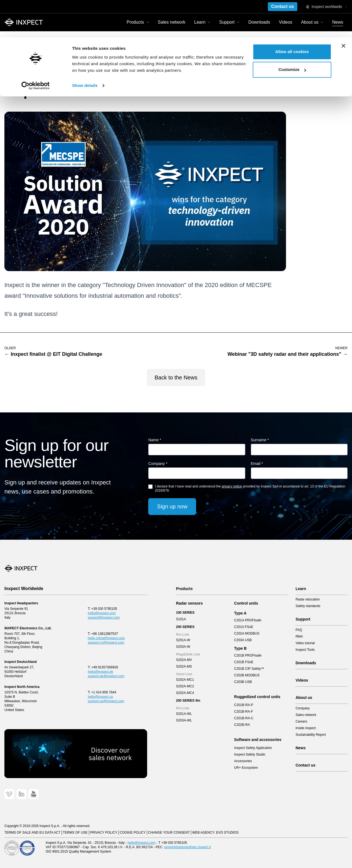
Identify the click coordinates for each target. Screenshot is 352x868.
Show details (85, 48)
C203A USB (243, 640)
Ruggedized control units (257, 697)
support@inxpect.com (104, 618)
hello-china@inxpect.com (106, 638)
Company (303, 708)
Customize (292, 33)
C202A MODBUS (247, 633)
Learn (301, 589)
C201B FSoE (244, 662)
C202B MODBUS (247, 675)
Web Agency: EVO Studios (215, 833)
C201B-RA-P (244, 705)
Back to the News (176, 377)
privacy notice (232, 486)
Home (9, 61)
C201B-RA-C (244, 718)
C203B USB (243, 682)
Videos (302, 680)
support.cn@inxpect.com (106, 643)
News (27, 61)
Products (184, 589)
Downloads (306, 663)
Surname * (260, 440)
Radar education (308, 599)
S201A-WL (184, 714)
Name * (155, 440)
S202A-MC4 (185, 693)
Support (303, 619)
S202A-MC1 (185, 680)
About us (304, 698)
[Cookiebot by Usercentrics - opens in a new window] (36, 48)
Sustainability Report (311, 735)
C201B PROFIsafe (248, 655)
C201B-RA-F (244, 712)
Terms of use (75, 833)
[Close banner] (343, 9)
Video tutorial (305, 643)
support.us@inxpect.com (106, 701)
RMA (299, 636)
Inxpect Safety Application (253, 748)
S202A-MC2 (185, 686)
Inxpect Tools (305, 650)
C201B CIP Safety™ (249, 669)
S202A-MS (184, 666)
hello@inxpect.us (100, 697)
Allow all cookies (292, 14)
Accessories (243, 761)
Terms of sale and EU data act (32, 833)
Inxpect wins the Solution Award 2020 (70, 61)
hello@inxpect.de (100, 672)
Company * (158, 464)
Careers (302, 721)
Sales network (306, 715)
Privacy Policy (104, 833)
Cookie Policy (133, 833)
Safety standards (308, 606)
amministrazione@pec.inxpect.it (188, 847)
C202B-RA (242, 725)
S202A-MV (184, 660)
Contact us (306, 765)
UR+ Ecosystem (246, 768)
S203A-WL (184, 720)
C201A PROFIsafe (248, 620)
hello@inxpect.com (102, 613)
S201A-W (183, 640)
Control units (246, 603)
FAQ (299, 630)
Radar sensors (189, 603)
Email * (257, 464)
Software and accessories (258, 740)
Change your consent (169, 833)
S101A (181, 619)
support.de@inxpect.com (106, 676)
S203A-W (183, 647)
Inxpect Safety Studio (250, 754)
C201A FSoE (244, 627)
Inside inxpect (306, 728)
